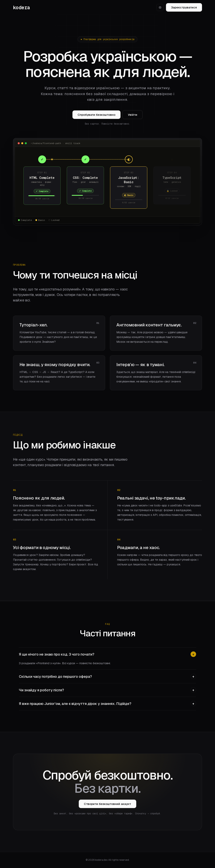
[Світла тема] (160, 7)
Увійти (133, 115)
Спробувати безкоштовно (96, 115)
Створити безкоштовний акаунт (107, 804)
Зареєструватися (184, 7)
